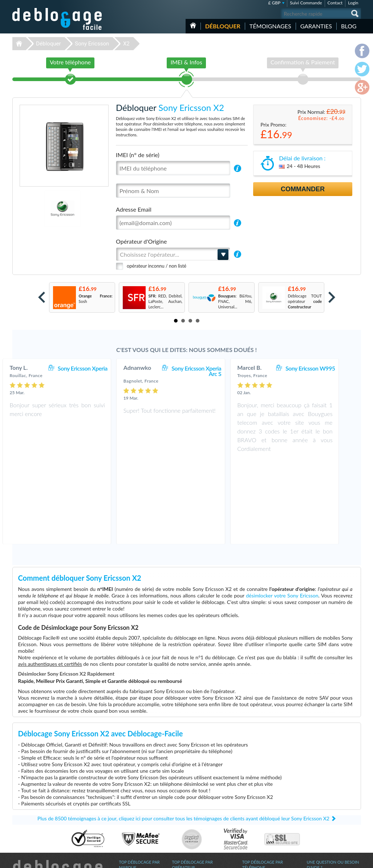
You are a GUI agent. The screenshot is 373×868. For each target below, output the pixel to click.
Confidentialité (320, 803)
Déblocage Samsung (137, 799)
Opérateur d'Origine (141, 241)
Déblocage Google (135, 821)
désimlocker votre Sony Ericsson (282, 513)
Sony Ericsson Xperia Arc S (212, 371)
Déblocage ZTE (133, 815)
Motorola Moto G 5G (261, 826)
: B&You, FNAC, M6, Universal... (235, 301)
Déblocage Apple (134, 793)
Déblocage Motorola (137, 804)
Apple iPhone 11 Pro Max (265, 815)
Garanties (316, 26)
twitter (341, 859)
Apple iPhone (254, 831)
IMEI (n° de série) (138, 155)
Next (332, 297)
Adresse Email (134, 209)
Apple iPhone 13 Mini (261, 810)
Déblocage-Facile (57, 19)
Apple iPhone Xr (256, 799)
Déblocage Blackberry (138, 810)
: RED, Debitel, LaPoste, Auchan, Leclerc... (166, 301)
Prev (42, 297)
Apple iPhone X (256, 793)
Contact (335, 3)
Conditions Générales (326, 798)
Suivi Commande (306, 3)
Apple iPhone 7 (256, 804)
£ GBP (275, 3)
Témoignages (270, 26)
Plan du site (317, 809)
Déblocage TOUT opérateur (305, 301)
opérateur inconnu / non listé (157, 266)
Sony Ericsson (92, 44)
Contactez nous (321, 793)
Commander (303, 189)
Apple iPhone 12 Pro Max (265, 821)
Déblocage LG (131, 831)
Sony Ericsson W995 (326, 368)
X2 (126, 44)
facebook (327, 859)
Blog (349, 26)
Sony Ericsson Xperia (98, 368)
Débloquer (223, 26)
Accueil (193, 25)
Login (353, 3)
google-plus (356, 859)
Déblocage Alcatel (135, 826)
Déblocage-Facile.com (58, 788)
